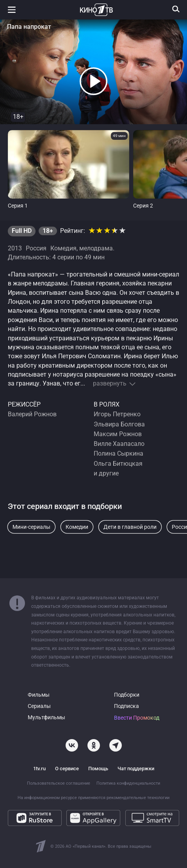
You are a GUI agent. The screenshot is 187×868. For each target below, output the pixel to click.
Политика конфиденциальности (128, 783)
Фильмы (39, 695)
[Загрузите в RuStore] (35, 818)
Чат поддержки (136, 769)
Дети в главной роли (130, 527)
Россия (36, 248)
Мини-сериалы (31, 527)
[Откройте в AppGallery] (93, 818)
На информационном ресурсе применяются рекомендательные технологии (93, 798)
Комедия (63, 248)
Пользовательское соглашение (59, 783)
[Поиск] (176, 9)
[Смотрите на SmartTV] (152, 818)
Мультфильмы (46, 717)
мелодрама (96, 248)
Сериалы (39, 706)
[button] (94, 81)
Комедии (77, 527)
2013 (15, 248)
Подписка (126, 706)
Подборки (127, 695)
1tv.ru (39, 769)
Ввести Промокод (137, 718)
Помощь (98, 769)
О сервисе (67, 769)
